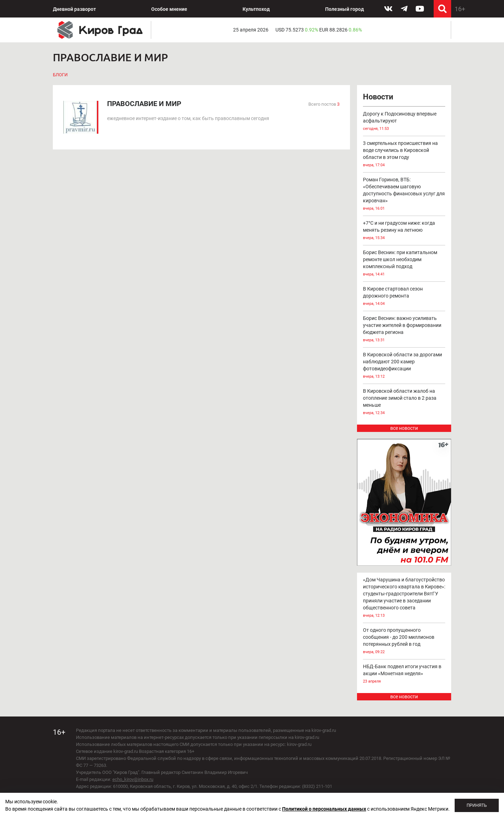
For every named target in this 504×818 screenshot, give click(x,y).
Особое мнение (169, 9)
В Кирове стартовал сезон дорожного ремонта (404, 297)
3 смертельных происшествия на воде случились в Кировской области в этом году (404, 155)
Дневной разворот (74, 9)
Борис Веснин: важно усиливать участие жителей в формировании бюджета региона (404, 330)
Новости (378, 97)
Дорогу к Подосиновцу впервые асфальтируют (404, 122)
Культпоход (256, 9)
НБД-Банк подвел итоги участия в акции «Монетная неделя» (404, 674)
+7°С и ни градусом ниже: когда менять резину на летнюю (404, 231)
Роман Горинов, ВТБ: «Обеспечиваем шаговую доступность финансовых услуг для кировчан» (404, 194)
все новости (404, 428)
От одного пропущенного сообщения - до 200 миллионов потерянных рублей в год (404, 641)
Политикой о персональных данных (324, 809)
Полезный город (345, 9)
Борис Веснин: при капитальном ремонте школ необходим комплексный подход (404, 264)
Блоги (60, 75)
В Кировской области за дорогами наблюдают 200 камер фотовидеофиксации (404, 366)
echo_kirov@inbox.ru (133, 779)
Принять (477, 805)
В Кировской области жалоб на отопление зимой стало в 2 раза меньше (404, 402)
